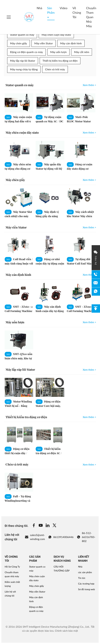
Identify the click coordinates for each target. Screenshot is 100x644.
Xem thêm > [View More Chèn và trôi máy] (89, 464)
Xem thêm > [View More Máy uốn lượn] (89, 322)
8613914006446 (61, 537)
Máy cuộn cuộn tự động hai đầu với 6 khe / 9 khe (18, 121)
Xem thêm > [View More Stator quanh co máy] (89, 85)
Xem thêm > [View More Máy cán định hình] (89, 275)
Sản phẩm (51, 10)
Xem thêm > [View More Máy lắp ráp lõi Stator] (89, 370)
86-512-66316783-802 (86, 537)
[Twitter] (54, 526)
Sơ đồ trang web (86, 589)
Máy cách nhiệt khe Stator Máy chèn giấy (80, 216)
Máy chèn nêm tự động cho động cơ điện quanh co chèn (18, 168)
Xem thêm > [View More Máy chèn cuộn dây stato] (89, 132)
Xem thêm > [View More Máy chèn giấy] (89, 180)
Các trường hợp (86, 584)
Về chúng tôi (77, 12)
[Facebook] (34, 526)
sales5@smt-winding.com (35, 537)
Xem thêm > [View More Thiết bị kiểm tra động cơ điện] (89, 417)
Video (63, 8)
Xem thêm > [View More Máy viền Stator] (89, 227)
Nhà (39, 8)
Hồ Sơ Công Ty (12, 567)
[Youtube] (41, 526)
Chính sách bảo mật (66, 631)
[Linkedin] (48, 526)
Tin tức (82, 578)
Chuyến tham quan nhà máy (91, 17)
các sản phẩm (85, 572)
